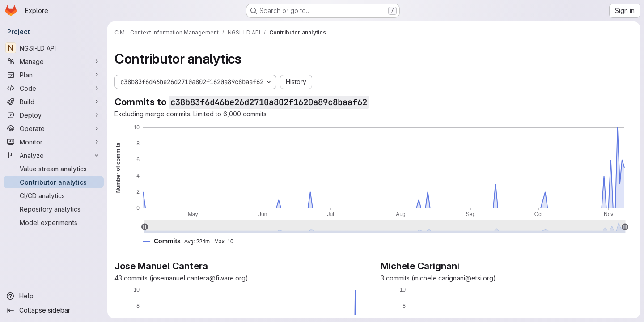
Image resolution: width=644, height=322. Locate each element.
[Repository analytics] (54, 209)
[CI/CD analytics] (54, 195)
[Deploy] (54, 115)
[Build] (54, 102)
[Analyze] (54, 155)
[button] (192, 241)
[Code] (54, 88)
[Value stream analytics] (54, 169)
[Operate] (54, 128)
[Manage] (54, 61)
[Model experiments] (54, 222)
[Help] (54, 296)
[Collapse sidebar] (54, 310)
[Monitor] (54, 142)
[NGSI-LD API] (54, 48)
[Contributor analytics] (54, 182)
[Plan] (54, 75)
